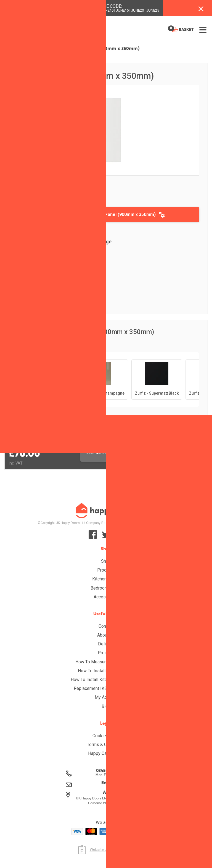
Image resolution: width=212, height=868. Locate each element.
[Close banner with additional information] (201, 8)
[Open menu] (203, 30)
